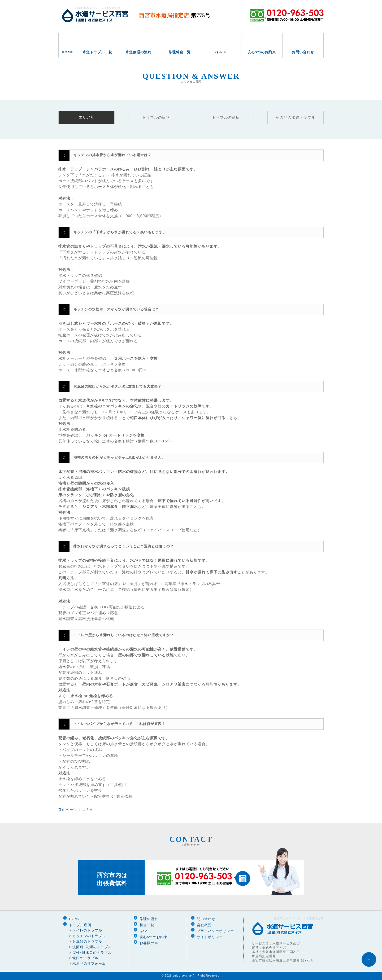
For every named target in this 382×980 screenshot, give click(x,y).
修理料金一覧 (180, 52)
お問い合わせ (303, 52)
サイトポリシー (210, 937)
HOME (68, 52)
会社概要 (204, 925)
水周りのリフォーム (89, 963)
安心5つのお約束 (262, 52)
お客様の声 (149, 943)
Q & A (221, 52)
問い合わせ (206, 919)
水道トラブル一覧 (97, 52)
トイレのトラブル (87, 930)
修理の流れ (149, 919)
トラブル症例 (80, 925)
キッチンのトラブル (89, 936)
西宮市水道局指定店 (175, 15)
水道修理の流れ (138, 52)
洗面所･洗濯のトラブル (92, 947)
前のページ (68, 810)
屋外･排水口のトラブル (92, 953)
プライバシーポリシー (215, 931)
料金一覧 (147, 925)
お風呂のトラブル (87, 941)
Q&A (144, 931)
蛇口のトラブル (85, 958)
